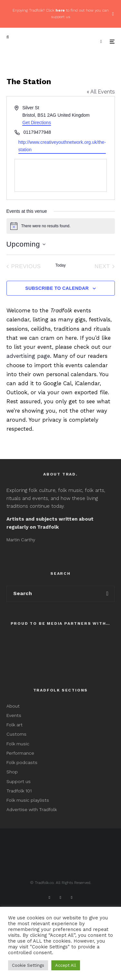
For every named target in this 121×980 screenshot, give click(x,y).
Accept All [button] (66, 965)
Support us (19, 781)
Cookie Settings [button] (28, 965)
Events (14, 715)
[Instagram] (72, 897)
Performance (20, 753)
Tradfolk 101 (19, 791)
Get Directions (37, 122)
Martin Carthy (21, 540)
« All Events (101, 92)
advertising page (28, 356)
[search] (107, 594)
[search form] (54, 594)
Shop (12, 772)
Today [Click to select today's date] (60, 265)
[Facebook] (49, 897)
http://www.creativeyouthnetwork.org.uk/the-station (62, 146)
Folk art (15, 725)
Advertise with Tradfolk (32, 809)
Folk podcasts (22, 762)
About (13, 706)
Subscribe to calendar (57, 288)
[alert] (61, 226)
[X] (60, 897)
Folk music (18, 744)
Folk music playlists (28, 800)
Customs (16, 734)
